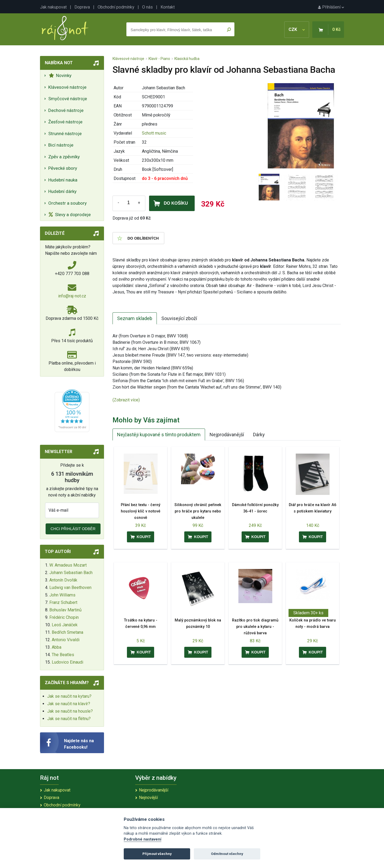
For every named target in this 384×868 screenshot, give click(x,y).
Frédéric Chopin (64, 617)
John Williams (62, 595)
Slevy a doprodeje (70, 215)
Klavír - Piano (159, 59)
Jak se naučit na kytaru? (69, 696)
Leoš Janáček (65, 625)
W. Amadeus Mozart (68, 565)
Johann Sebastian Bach (71, 573)
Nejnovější (148, 798)
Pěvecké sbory (63, 168)
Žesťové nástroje (65, 122)
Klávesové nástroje (67, 87)
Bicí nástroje (61, 145)
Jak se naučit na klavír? (69, 704)
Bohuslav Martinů (65, 610)
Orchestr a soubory (67, 203)
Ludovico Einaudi (67, 662)
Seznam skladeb (135, 318)
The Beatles (63, 655)
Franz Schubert (63, 602)
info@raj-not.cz (72, 296)
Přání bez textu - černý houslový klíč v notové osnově (141, 511)
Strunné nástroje (65, 134)
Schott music (154, 133)
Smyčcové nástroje (68, 99)
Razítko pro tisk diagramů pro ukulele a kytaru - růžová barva (255, 627)
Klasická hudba (187, 59)
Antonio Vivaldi (66, 640)
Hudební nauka (63, 180)
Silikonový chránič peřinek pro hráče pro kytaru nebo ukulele (198, 511)
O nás (147, 7)
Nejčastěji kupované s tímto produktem (159, 435)
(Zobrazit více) (126, 400)
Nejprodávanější (227, 435)
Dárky (259, 435)
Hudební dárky (62, 191)
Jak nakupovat (53, 7)
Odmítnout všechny (227, 854)
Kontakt (168, 7)
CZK (297, 29)
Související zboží (179, 318)
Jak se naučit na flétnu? (69, 719)
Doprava (82, 7)
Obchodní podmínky (116, 7)
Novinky (60, 75)
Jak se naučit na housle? (70, 711)
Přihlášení (331, 7)
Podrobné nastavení (143, 839)
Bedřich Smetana (67, 632)
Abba (57, 647)
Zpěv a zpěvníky (64, 157)
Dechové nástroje (66, 110)
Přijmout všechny (157, 854)
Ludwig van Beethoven (70, 588)
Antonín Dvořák (63, 580)
